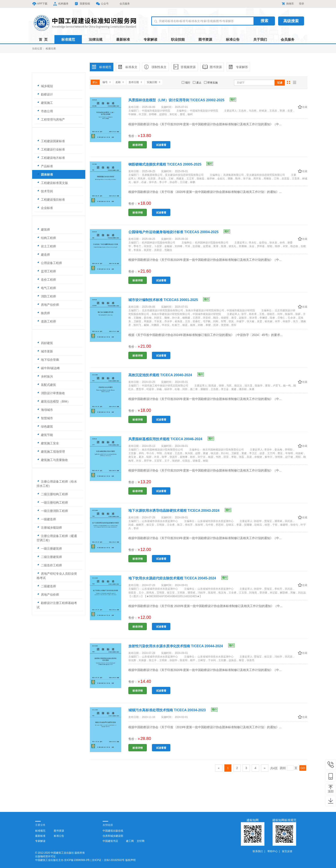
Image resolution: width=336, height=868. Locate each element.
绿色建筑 (45, 427)
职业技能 (178, 40)
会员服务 (122, 4)
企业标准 (45, 208)
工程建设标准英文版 (52, 183)
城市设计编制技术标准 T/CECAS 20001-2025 (169, 300)
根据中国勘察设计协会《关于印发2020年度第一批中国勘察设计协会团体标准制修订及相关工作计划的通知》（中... (205, 124)
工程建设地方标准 (51, 158)
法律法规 (96, 40)
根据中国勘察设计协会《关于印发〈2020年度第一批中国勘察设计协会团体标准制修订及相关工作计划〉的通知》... (205, 192)
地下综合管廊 (48, 360)
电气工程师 (46, 288)
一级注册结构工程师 (52, 503)
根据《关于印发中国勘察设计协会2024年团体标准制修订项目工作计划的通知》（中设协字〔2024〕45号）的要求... (205, 335)
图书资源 (205, 40)
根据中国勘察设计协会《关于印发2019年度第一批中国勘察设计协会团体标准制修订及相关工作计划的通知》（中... (205, 538)
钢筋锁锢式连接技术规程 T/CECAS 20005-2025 (171, 164)
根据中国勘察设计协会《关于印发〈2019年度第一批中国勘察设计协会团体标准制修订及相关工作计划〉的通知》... (205, 727)
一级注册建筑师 (49, 549)
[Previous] (219, 768)
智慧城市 (45, 418)
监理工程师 (46, 271)
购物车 (288, 4)
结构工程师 (46, 238)
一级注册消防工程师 (52, 511)
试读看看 (161, 145)
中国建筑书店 (110, 841)
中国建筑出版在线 (113, 831)
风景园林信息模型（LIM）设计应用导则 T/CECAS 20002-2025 (182, 100)
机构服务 (61, 4)
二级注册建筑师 (49, 557)
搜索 (264, 21)
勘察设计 (45, 94)
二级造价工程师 (49, 565)
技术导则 (45, 191)
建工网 (130, 841)
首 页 (43, 40)
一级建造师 (46, 519)
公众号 (103, 4)
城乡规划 (45, 86)
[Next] (265, 768)
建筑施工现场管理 (51, 452)
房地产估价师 (48, 305)
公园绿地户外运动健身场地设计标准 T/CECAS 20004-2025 (179, 232)
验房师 (43, 313)
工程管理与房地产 (51, 119)
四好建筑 (45, 343)
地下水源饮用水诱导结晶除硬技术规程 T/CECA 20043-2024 (180, 511)
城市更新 (45, 351)
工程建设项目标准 (51, 200)
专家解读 (150, 40)
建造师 (43, 255)
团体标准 (45, 174)
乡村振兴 (45, 376)
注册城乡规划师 (49, 528)
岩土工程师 (46, 246)
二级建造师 (46, 586)
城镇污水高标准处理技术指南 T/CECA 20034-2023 (173, 710)
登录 (301, 4)
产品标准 (45, 166)
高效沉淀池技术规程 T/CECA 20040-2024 (166, 375)
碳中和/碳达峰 (48, 368)
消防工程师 (46, 296)
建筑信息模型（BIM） (53, 401)
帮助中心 (273, 851)
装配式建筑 (46, 385)
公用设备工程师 (49, 263)
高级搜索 (291, 21)
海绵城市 (45, 410)
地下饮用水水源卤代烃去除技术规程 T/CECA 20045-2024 (178, 578)
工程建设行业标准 (51, 149)
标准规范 (68, 40)
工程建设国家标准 (51, 141)
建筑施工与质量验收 (52, 460)
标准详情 (138, 145)
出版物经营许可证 (45, 856)
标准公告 (233, 40)
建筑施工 (45, 103)
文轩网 (141, 841)
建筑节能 (45, 435)
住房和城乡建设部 (113, 836)
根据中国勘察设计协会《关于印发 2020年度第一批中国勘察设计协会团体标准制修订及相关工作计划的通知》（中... (205, 606)
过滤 (280, 83)
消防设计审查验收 (51, 393)
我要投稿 (83, 4)
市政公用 (45, 111)
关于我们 (260, 40)
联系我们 (258, 851)
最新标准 (123, 40)
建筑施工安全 (48, 443)
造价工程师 (46, 280)
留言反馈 (287, 851)
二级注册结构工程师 (52, 494)
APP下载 (40, 4)
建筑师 (43, 230)
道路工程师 (46, 321)
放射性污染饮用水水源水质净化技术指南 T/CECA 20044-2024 (181, 646)
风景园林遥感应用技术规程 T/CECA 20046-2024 (171, 439)
